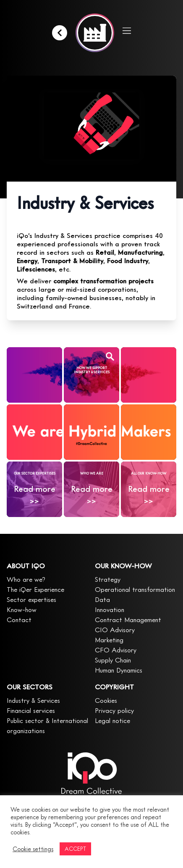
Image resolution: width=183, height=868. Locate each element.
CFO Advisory (116, 650)
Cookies (106, 700)
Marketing (109, 640)
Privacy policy (114, 710)
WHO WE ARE (92, 473)
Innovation (110, 609)
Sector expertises (31, 599)
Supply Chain (113, 660)
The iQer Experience (35, 589)
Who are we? (26, 579)
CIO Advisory (115, 630)
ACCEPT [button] (75, 849)
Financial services (31, 710)
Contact (19, 620)
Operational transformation (135, 589)
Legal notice (112, 720)
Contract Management (128, 620)
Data (102, 599)
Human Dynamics (119, 670)
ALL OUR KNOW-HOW (149, 473)
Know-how (22, 609)
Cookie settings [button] (33, 849)
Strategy (108, 579)
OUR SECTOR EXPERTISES (35, 473)
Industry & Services (33, 700)
